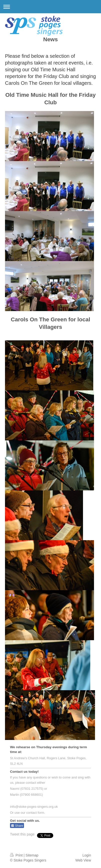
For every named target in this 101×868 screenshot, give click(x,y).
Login (87, 855)
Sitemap (32, 855)
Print (17, 855)
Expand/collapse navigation (50, 7)
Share (17, 826)
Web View (83, 860)
